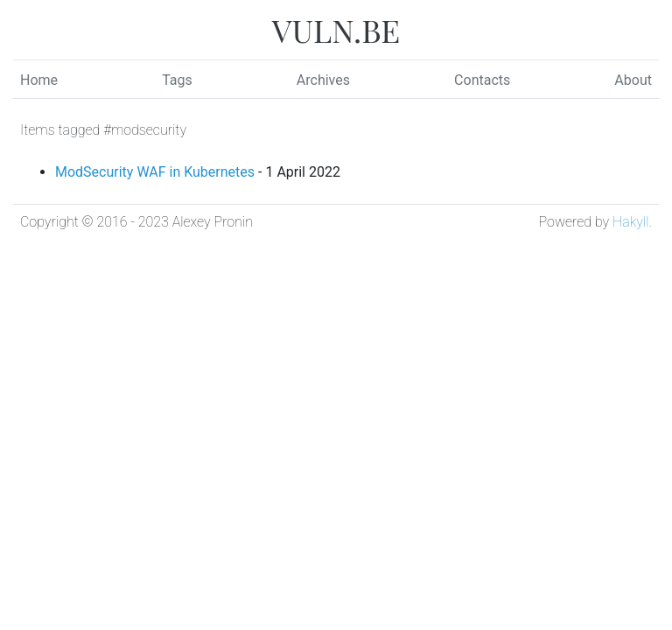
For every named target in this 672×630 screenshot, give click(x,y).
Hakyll (630, 222)
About (633, 80)
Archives (323, 80)
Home (39, 80)
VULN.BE (336, 30)
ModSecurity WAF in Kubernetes (155, 172)
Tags (177, 80)
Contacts (482, 80)
